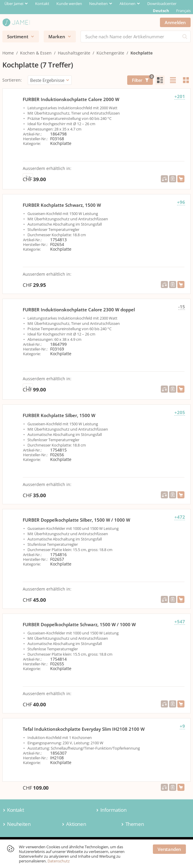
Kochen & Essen (36, 53)
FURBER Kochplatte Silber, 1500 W (59, 415)
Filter (142, 79)
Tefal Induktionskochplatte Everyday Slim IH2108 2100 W (84, 729)
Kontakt (42, 4)
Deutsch (161, 11)
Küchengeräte (110, 53)
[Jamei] (16, 22)
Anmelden (175, 22)
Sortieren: (12, 80)
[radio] (160, 80)
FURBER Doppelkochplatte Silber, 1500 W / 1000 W (76, 520)
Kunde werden (69, 4)
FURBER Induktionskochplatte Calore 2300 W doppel (79, 310)
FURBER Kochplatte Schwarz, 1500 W (62, 205)
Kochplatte (142, 53)
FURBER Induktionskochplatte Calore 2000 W (71, 99)
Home (8, 53)
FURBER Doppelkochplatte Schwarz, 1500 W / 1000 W (79, 624)
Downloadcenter (162, 4)
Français (183, 11)
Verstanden (169, 849)
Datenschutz (59, 861)
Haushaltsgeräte (74, 53)
